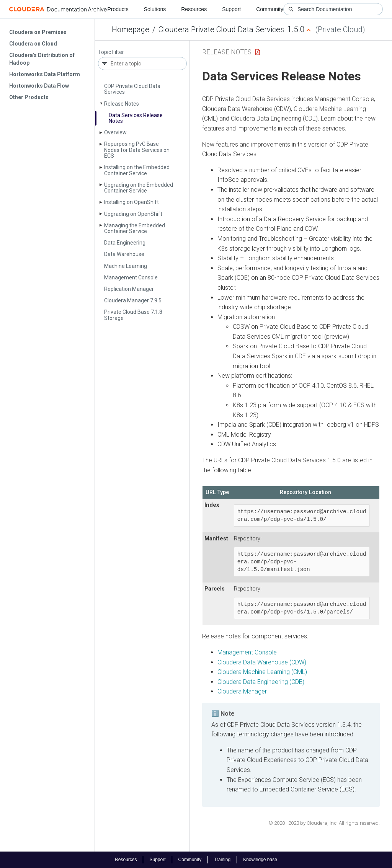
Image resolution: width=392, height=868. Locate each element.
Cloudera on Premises (38, 32)
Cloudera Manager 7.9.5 (133, 300)
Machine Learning (126, 266)
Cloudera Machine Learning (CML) (262, 672)
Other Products (29, 97)
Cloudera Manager (242, 691)
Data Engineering (125, 243)
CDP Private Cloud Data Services (132, 89)
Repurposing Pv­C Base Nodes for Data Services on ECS (137, 150)
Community (270, 9)
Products (118, 9)
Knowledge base (260, 860)
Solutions (155, 9)
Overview (115, 132)
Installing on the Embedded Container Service (137, 170)
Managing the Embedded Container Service (135, 228)
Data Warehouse (124, 254)
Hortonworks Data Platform (45, 74)
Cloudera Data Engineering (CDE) (261, 682)
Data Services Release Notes (136, 118)
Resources (194, 9)
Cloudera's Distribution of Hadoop (42, 59)
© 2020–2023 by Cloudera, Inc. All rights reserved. (324, 823)
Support (231, 9)
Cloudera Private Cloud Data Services (221, 29)
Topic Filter (111, 52)
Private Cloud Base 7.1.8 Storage (133, 315)
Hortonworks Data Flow (39, 86)
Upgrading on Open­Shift (133, 214)
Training (222, 860)
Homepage (131, 29)
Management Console (131, 277)
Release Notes (122, 104)
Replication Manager (129, 289)
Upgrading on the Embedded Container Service (139, 188)
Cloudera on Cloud (33, 44)
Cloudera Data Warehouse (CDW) (262, 662)
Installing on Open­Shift (131, 202)
